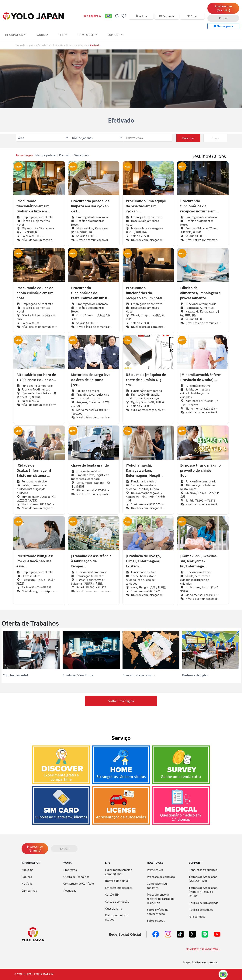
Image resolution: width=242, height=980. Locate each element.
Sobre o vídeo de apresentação (158, 912)
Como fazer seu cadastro (157, 885)
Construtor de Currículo (79, 883)
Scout (192, 16)
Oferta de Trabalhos (47, 45)
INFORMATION (16, 35)
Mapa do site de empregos (200, 962)
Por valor (65, 155)
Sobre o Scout (156, 920)
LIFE (63, 35)
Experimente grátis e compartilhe (119, 872)
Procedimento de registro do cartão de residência (161, 898)
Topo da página (25, 45)
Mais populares (46, 155)
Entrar (223, 18)
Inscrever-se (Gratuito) (223, 8)
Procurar (188, 138)
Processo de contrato (161, 877)
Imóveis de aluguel (117, 881)
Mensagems (223, 26)
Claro (215, 138)
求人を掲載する (92, 16)
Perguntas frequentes (203, 870)
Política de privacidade (204, 903)
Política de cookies (201, 909)
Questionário (114, 908)
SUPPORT (115, 35)
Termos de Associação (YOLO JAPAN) (203, 879)
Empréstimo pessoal (119, 888)
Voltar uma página (121, 701)
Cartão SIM (112, 894)
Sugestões (81, 155)
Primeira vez (155, 870)
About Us (27, 870)
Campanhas (29, 890)
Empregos (70, 870)
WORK (42, 35)
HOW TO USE (87, 35)
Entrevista (167, 16)
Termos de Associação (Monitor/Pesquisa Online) (203, 892)
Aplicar (141, 16)
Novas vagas (24, 155)
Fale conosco (197, 916)
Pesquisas (70, 890)
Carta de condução (117, 901)
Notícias (27, 883)
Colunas (27, 877)
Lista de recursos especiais (74, 45)
